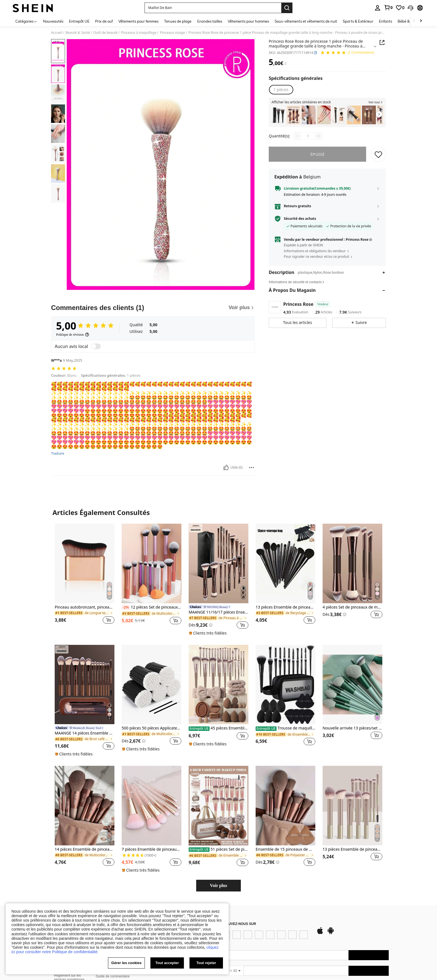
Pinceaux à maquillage (139, 33)
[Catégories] (26, 21)
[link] (388, 8)
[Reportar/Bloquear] (251, 468)
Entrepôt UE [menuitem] (79, 21)
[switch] (96, 346)
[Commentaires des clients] (153, 308)
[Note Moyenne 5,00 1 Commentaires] (347, 53)
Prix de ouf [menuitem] (104, 21)
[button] (410, 8)
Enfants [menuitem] (386, 21)
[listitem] (278, 115)
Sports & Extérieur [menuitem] (358, 21)
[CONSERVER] (378, 154)
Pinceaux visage (172, 33)
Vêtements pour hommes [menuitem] (248, 21)
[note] (208, 633)
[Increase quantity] (319, 136)
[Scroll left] (414, 21)
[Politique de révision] (73, 335)
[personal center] (378, 8)
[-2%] (126, 607)
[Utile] (226, 468)
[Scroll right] (421, 21)
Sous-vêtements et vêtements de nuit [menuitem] (306, 21)
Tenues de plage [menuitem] (178, 21)
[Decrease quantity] (297, 136)
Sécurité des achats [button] (300, 219)
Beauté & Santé (78, 33)
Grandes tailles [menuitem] (210, 21)
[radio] (281, 90)
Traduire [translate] (58, 454)
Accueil (57, 33)
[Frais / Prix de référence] (285, 64)
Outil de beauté (105, 33)
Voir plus (218, 885)
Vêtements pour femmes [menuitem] (138, 21)
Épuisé (318, 154)
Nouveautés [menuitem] (53, 21)
